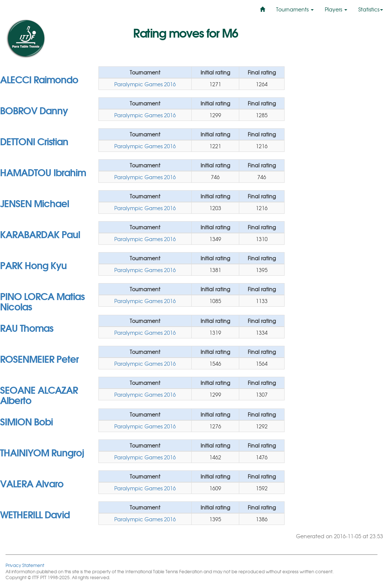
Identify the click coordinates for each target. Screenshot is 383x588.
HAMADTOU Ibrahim (43, 172)
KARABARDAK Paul (40, 234)
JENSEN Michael (34, 203)
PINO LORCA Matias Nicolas (42, 301)
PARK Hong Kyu (33, 265)
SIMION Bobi (26, 421)
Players (336, 9)
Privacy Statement (25, 565)
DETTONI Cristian (34, 141)
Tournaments (295, 9)
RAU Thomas (27, 327)
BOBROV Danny (34, 110)
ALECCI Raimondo (39, 79)
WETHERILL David (35, 514)
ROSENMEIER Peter (39, 358)
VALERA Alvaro (32, 483)
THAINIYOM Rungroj (42, 452)
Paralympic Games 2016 (145, 84)
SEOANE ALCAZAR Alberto (39, 394)
